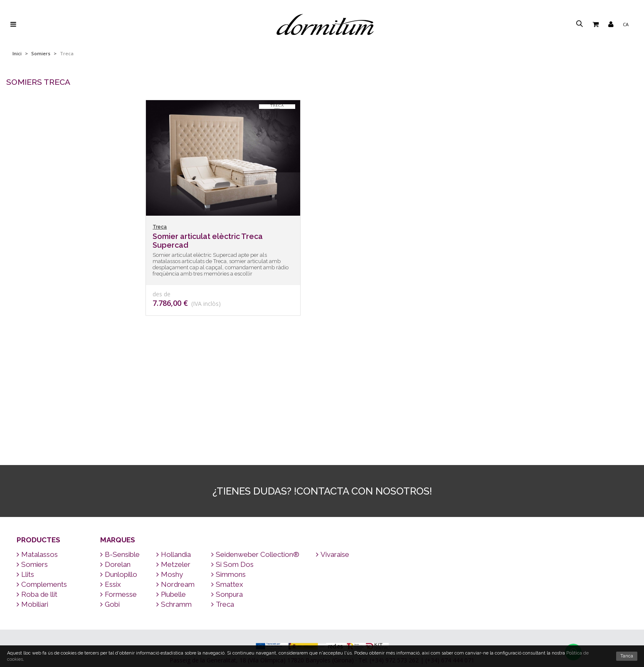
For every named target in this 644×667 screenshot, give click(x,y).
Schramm (174, 505)
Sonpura (227, 495)
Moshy (170, 475)
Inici (17, 53)
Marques (118, 441)
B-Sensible (120, 455)
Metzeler (173, 465)
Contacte (322, 587)
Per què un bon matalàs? (322, 629)
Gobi (110, 505)
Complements (42, 485)
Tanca (627, 656)
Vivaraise (333, 455)
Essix (111, 485)
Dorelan (115, 465)
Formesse (118, 495)
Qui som (322, 640)
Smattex (227, 485)
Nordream (175, 485)
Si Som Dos (232, 465)
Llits (25, 475)
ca (626, 24)
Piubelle (171, 495)
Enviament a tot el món (322, 576)
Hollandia (174, 455)
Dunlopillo (119, 475)
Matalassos (37, 455)
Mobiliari (32, 505)
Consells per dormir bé (322, 608)
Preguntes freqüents (322, 619)
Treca (223, 505)
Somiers (41, 53)
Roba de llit (37, 495)
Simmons (228, 475)
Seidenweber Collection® (255, 455)
